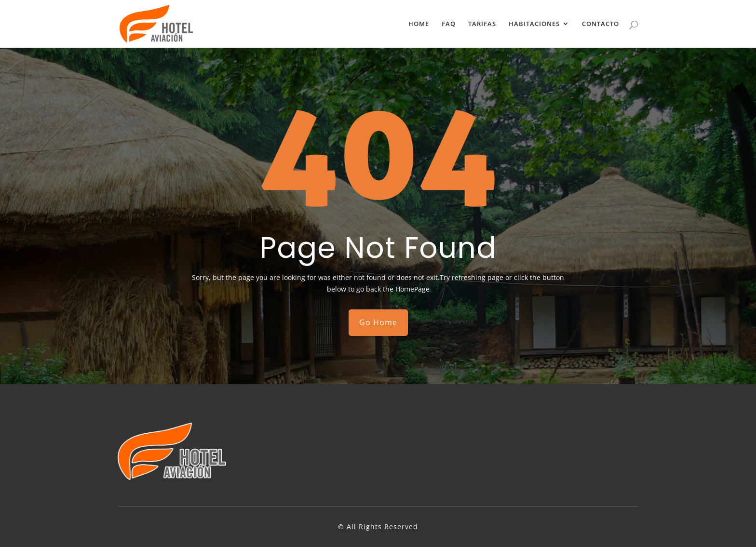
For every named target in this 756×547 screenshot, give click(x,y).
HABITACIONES (534, 24)
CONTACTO (601, 24)
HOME (419, 24)
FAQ (449, 24)
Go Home (378, 322)
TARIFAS (482, 24)
